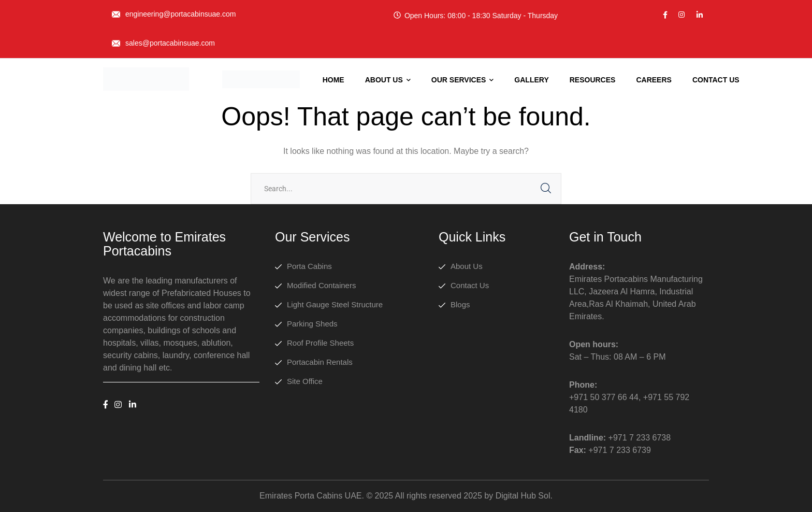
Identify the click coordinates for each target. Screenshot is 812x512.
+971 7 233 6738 (640, 438)
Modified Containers (321, 285)
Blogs (460, 304)
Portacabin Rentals (320, 362)
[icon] (665, 15)
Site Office (305, 381)
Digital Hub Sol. (524, 496)
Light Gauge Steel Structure (335, 304)
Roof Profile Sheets (320, 343)
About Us (467, 266)
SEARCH (546, 189)
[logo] (146, 79)
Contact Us (470, 285)
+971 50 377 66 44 (604, 397)
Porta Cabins (309, 266)
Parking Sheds (312, 324)
